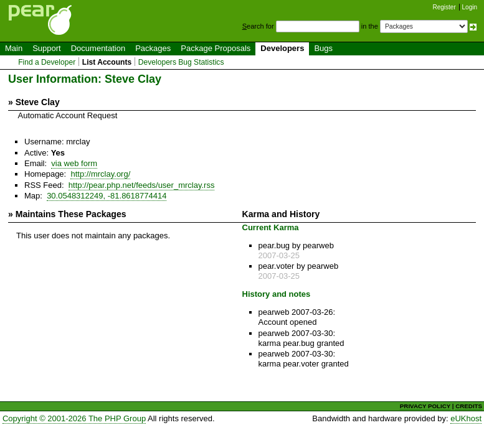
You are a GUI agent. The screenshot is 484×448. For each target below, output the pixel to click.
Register (444, 7)
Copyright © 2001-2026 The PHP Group (74, 418)
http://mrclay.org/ (100, 174)
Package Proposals (216, 48)
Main (14, 48)
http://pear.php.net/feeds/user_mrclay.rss (142, 185)
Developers (282, 48)
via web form (74, 163)
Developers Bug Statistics (181, 62)
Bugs (323, 48)
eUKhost (466, 418)
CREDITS (469, 406)
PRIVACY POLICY (425, 406)
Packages (153, 48)
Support (47, 48)
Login (470, 7)
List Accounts (107, 62)
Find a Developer (47, 62)
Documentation (98, 48)
